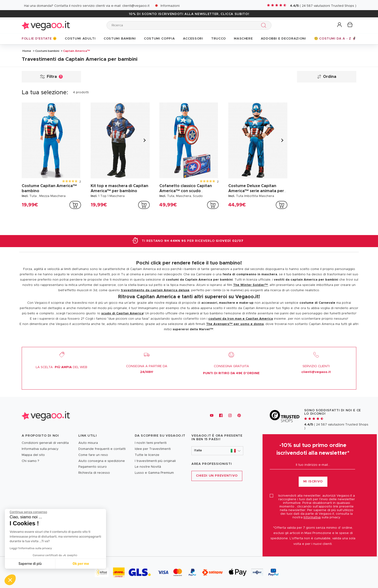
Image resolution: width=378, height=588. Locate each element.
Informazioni (170, 6)
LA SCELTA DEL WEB (61, 367)
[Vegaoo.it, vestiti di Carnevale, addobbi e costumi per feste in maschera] (46, 416)
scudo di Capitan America (122, 314)
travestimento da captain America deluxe (155, 290)
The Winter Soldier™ (251, 285)
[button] (340, 25)
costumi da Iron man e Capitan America (241, 319)
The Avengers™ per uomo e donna (235, 324)
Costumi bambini (47, 51)
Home (27, 51)
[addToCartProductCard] (75, 205)
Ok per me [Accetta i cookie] (39, 564)
